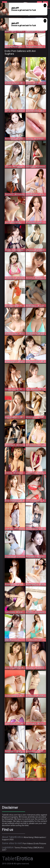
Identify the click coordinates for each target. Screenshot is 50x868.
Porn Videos (28, 844)
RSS (12, 840)
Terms (17, 848)
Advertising (28, 837)
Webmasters (40, 837)
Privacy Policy (27, 848)
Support (5, 840)
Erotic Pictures (40, 844)
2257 (4, 850)
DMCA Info (38, 848)
